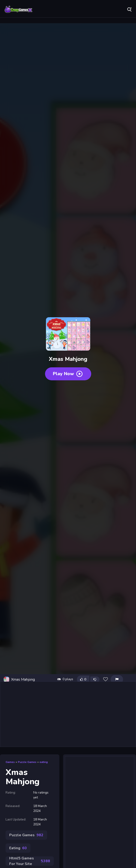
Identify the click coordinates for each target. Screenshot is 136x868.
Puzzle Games (27, 762)
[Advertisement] (68, 714)
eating (44, 762)
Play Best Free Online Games (18, 9)
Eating (18, 848)
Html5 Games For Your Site (30, 861)
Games (10, 762)
